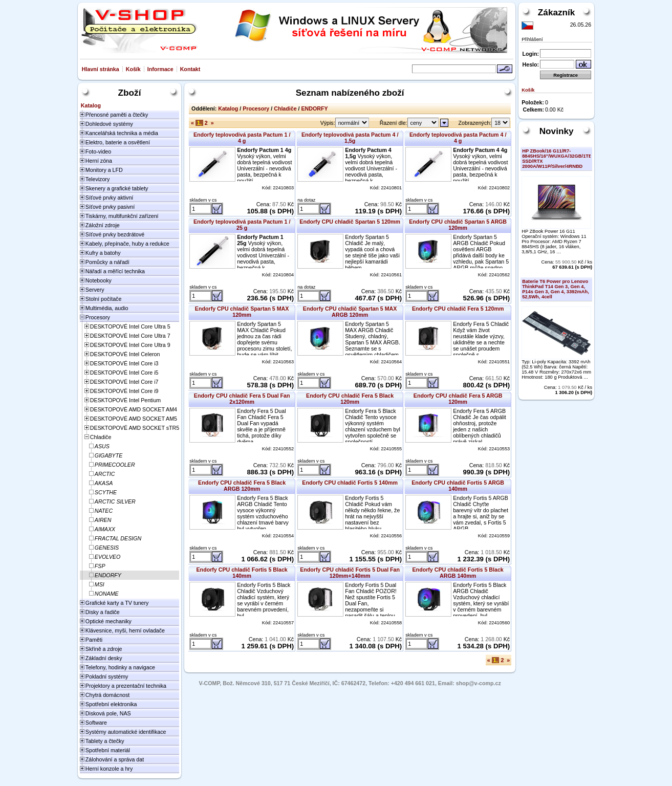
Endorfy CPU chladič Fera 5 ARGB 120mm (458, 399)
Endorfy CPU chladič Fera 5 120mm (458, 309)
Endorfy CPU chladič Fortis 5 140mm (350, 483)
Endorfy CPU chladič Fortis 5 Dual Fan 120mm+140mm (350, 573)
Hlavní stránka (101, 69)
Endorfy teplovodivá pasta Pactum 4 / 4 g (458, 138)
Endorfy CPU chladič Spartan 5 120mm (350, 222)
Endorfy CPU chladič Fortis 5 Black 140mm (242, 573)
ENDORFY (315, 108)
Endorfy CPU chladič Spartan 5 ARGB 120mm (458, 225)
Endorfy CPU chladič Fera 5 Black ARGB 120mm (242, 486)
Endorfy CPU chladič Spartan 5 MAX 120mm (242, 312)
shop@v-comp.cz (479, 683)
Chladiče (285, 108)
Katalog (228, 108)
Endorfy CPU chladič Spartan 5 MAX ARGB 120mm (350, 312)
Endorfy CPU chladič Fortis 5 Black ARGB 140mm (458, 573)
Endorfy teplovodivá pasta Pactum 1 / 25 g (242, 225)
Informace (160, 69)
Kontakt (190, 69)
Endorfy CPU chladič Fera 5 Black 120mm (350, 399)
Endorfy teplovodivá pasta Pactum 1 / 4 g (242, 138)
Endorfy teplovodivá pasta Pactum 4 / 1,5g (350, 138)
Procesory (256, 108)
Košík (133, 69)
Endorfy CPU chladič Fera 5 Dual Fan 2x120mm (242, 399)
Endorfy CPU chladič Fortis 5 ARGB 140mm (458, 486)
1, (199, 123)
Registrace (566, 75)
